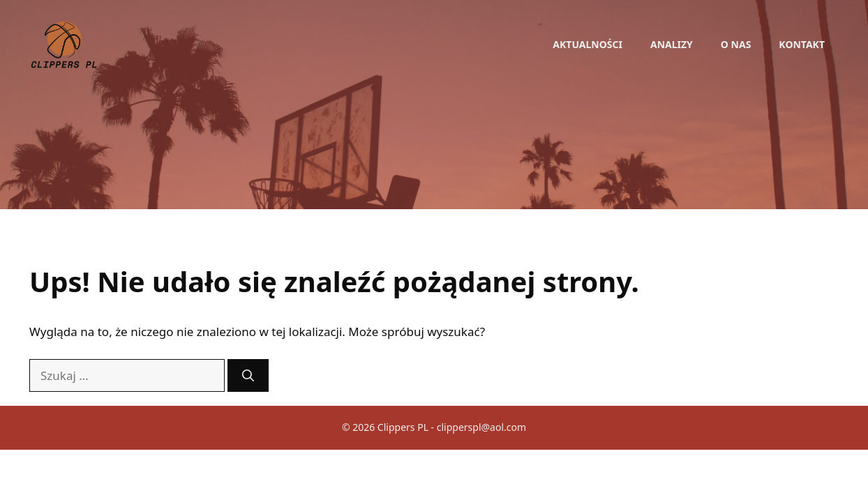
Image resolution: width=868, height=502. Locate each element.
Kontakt (802, 44)
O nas (736, 44)
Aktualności (588, 44)
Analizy (672, 44)
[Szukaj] (248, 376)
